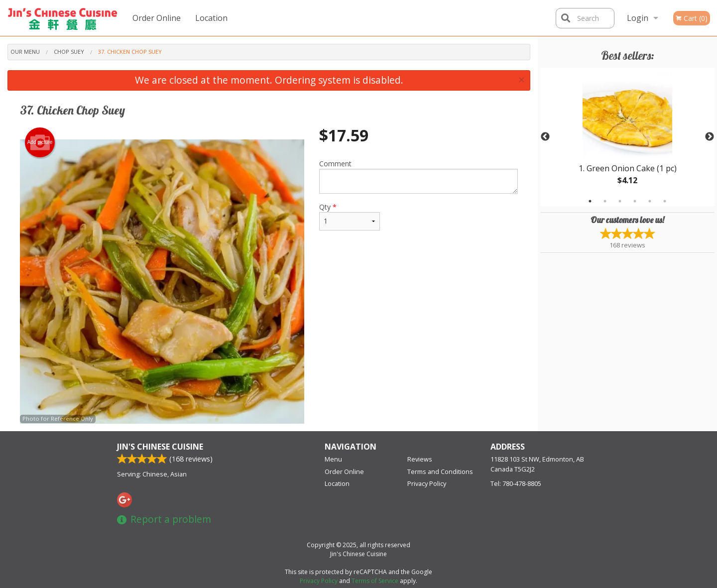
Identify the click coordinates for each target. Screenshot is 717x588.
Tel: (516, 483)
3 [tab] (620, 201)
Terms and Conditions (440, 471)
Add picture (40, 142)
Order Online (157, 18)
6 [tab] (665, 201)
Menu (333, 459)
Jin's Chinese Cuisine (160, 447)
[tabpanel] (627, 137)
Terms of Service (375, 581)
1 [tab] (590, 201)
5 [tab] (650, 201)
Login (638, 18)
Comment (418, 176)
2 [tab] (605, 201)
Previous (545, 137)
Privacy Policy (427, 483)
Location (211, 18)
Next (710, 137)
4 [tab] (635, 201)
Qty (350, 216)
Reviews (420, 459)
